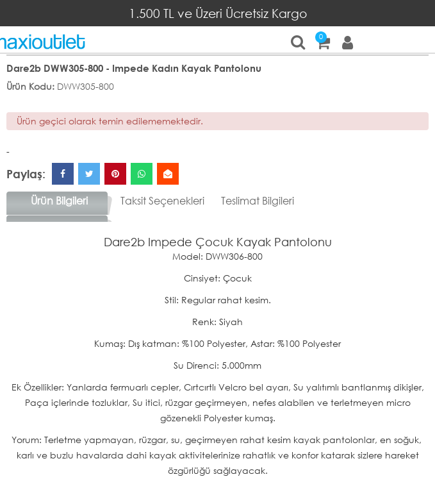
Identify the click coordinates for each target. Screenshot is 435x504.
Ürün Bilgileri (59, 200)
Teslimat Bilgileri (258, 200)
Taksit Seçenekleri (162, 200)
